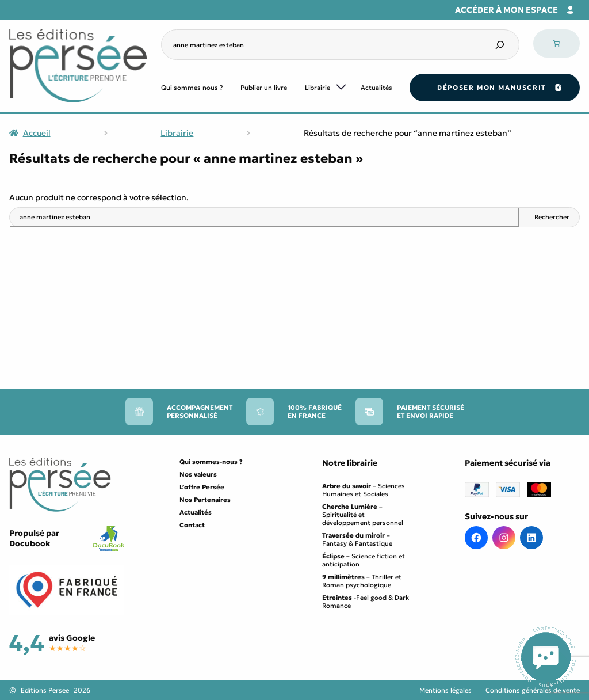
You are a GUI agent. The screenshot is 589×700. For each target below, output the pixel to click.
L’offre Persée (202, 487)
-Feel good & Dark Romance (366, 602)
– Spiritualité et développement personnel (363, 515)
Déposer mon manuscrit (492, 87)
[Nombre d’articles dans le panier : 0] (557, 43)
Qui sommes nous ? (192, 87)
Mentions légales (445, 690)
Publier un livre (264, 87)
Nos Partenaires (205, 500)
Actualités (376, 87)
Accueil (37, 133)
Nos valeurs (198, 474)
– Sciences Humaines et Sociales (364, 490)
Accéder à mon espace (506, 10)
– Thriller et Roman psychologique (362, 581)
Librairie (318, 87)
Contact (192, 525)
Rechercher (552, 217)
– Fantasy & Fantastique (357, 539)
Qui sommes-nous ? (211, 462)
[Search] (500, 45)
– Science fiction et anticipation (364, 560)
